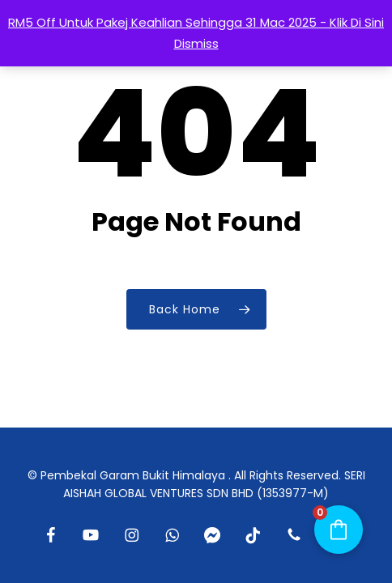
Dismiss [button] (196, 43)
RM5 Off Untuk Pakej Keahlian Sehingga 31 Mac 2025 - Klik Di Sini (196, 22)
